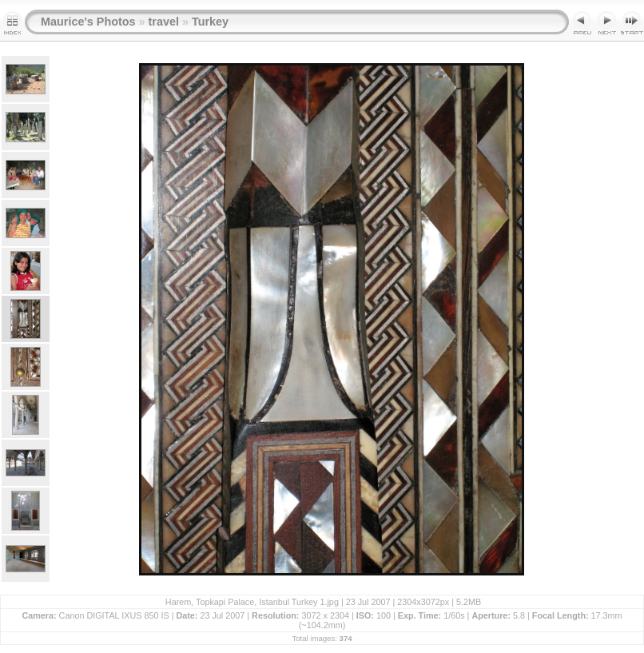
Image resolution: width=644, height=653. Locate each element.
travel (164, 22)
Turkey (210, 22)
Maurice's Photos (88, 22)
